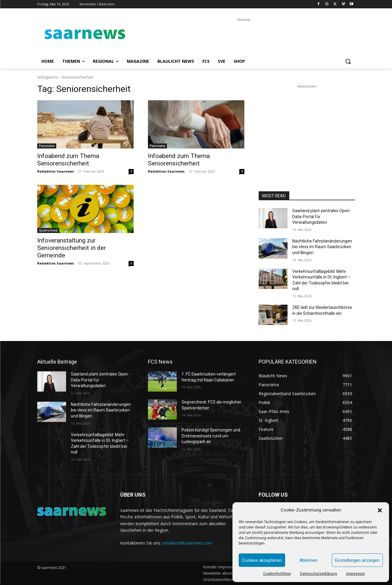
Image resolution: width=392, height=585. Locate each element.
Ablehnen (309, 560)
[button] (380, 510)
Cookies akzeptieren (262, 560)
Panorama (47, 146)
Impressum (356, 574)
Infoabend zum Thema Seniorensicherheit (68, 160)
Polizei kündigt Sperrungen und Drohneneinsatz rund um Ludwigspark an (211, 436)
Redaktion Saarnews (56, 171)
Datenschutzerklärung (318, 574)
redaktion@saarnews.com (187, 543)
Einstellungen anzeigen (357, 560)
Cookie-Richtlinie (277, 574)
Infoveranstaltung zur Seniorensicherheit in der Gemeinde (72, 248)
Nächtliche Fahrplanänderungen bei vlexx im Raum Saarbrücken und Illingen (322, 247)
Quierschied (48, 230)
